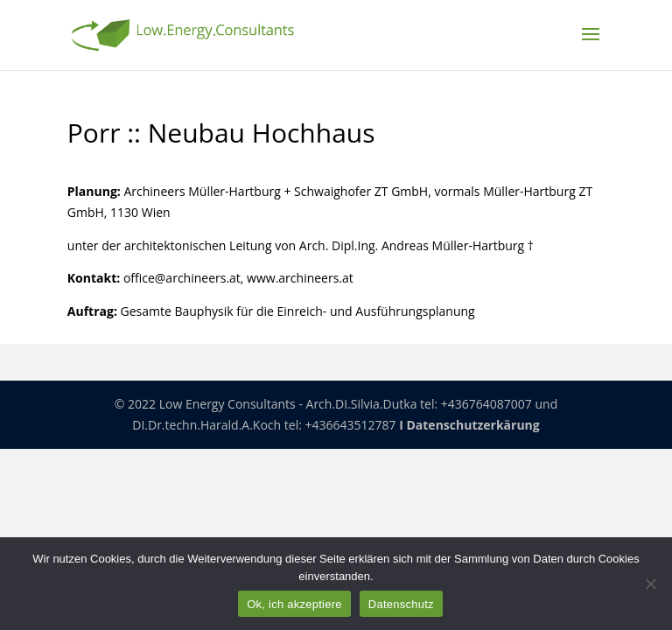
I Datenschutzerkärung (469, 425)
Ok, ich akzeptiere (294, 604)
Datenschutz (401, 604)
